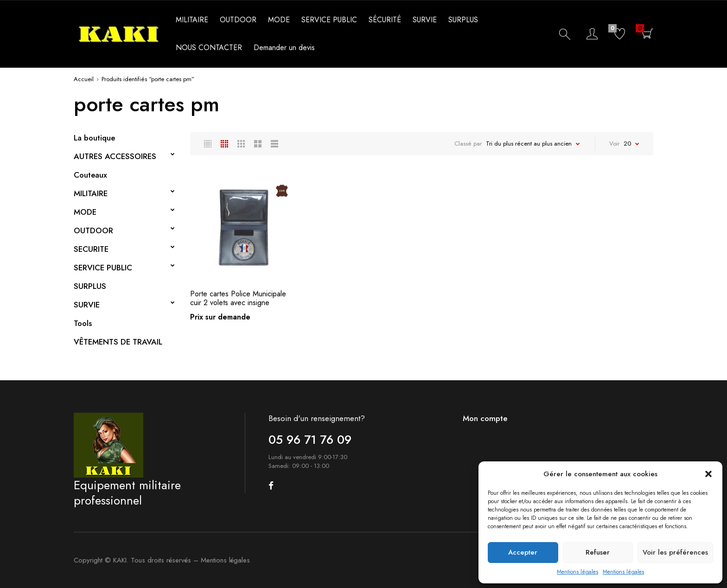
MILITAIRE (192, 20)
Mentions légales (577, 572)
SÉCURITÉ (385, 20)
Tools (83, 323)
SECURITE (91, 249)
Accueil (84, 79)
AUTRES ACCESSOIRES (115, 156)
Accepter (523, 552)
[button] (708, 474)
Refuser (598, 552)
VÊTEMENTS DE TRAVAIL (118, 342)
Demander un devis (284, 48)
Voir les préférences (675, 552)
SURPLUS (463, 20)
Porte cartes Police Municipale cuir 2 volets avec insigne (238, 298)
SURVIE (425, 20)
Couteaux (90, 175)
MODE (279, 20)
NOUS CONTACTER (209, 48)
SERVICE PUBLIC (329, 20)
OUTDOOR (238, 20)
